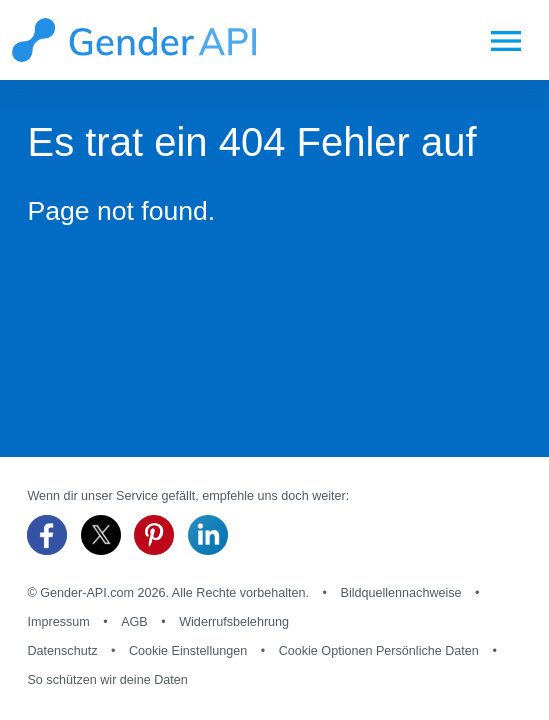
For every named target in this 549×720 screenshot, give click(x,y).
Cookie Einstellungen (188, 651)
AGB (134, 622)
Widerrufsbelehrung (234, 622)
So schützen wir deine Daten (107, 680)
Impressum (58, 622)
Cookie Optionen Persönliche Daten (379, 651)
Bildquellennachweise (400, 593)
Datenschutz (62, 651)
